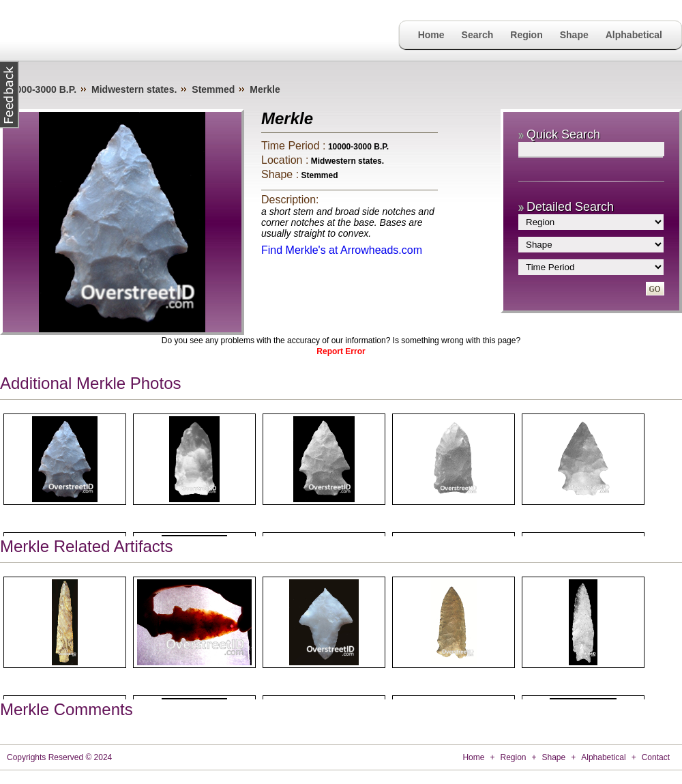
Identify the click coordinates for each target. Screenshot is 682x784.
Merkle (265, 89)
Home (431, 35)
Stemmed (213, 89)
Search (478, 35)
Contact (656, 757)
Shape (574, 35)
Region (526, 35)
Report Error (341, 351)
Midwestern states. (134, 89)
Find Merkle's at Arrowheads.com (342, 250)
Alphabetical (634, 35)
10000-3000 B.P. (41, 89)
